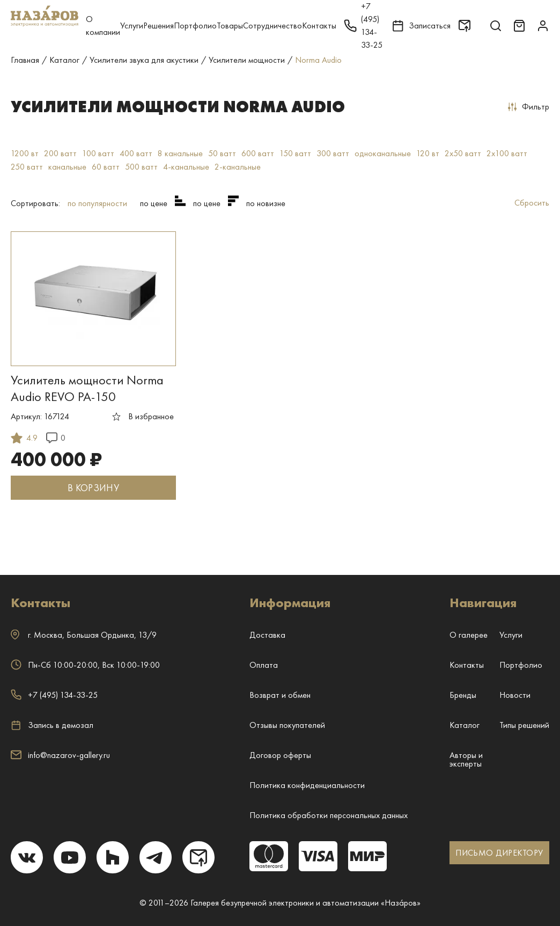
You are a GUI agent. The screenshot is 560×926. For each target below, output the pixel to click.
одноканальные (383, 153)
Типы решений (524, 725)
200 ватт (60, 153)
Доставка (267, 635)
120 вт (428, 153)
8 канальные (180, 153)
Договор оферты (280, 755)
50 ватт (222, 153)
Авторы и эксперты (466, 759)
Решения (159, 25)
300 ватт (333, 153)
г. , (84, 635)
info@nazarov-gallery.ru (60, 755)
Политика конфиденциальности (307, 785)
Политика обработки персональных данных (329, 815)
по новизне (266, 203)
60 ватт (106, 167)
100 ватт (98, 153)
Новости (515, 695)
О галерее (469, 635)
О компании (103, 25)
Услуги (132, 25)
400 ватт (136, 153)
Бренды (463, 695)
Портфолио (195, 25)
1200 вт (25, 153)
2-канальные (238, 167)
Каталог (465, 725)
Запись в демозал (52, 725)
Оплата (264, 665)
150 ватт (295, 153)
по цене (154, 203)
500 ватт (141, 167)
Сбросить (532, 203)
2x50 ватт (463, 153)
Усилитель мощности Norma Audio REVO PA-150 (87, 388)
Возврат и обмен (280, 695)
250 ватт (27, 167)
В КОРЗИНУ (93, 488)
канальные (67, 167)
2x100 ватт (507, 153)
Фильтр (529, 107)
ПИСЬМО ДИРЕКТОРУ (499, 853)
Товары (230, 25)
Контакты (319, 25)
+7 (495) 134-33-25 (54, 695)
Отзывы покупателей (287, 725)
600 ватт (258, 153)
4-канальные (186, 167)
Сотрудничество (272, 25)
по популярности (97, 203)
